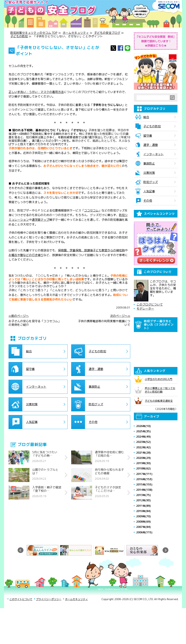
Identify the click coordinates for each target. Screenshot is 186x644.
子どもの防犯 (19, 36)
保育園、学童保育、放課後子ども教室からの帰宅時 (91, 250)
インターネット (36, 387)
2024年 (143, 469)
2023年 (143, 474)
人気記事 (32, 422)
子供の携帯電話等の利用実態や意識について (104, 323)
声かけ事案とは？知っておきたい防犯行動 (160, 422)
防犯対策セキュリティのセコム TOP (34, 33)
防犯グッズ (96, 404)
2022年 (143, 480)
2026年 (143, 458)
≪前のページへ (19, 316)
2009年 (143, 549)
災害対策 (32, 404)
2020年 (143, 490)
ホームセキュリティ (76, 33)
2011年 (143, 538)
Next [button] (165, 583)
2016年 (144, 512)
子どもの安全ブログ (107, 33)
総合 (29, 351)
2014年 (144, 522)
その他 (93, 422)
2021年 (143, 485)
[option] (43, 583)
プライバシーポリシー (49, 632)
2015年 (144, 517)
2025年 (143, 464)
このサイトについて (21, 632)
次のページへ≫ (120, 316)
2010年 (143, 543)
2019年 (143, 496)
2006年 (144, 565)
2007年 (143, 559)
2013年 (143, 527)
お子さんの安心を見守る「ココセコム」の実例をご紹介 (35, 323)
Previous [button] (21, 583)
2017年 (144, 506)
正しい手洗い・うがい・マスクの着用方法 (36, 92)
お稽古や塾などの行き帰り (26, 255)
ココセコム (91, 210)
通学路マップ (41, 220)
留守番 (30, 369)
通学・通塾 (96, 369)
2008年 (143, 554)
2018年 (143, 501)
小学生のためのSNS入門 (158, 411)
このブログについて (150, 337)
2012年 (143, 533)
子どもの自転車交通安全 (159, 433)
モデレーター (145, 341)
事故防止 (94, 387)
